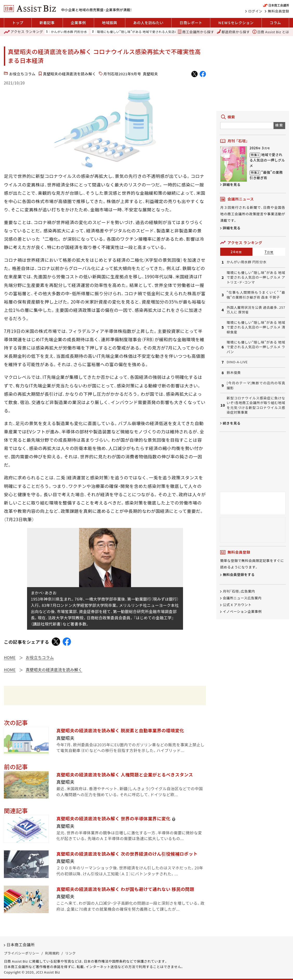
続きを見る (232, 423)
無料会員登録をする (239, 575)
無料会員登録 (278, 11)
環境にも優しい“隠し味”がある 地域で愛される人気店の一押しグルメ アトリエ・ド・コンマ (162, 32)
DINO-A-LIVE (237, 362)
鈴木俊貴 (234, 373)
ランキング (23, 32)
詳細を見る (232, 184)
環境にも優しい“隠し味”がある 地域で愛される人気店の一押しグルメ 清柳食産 (256, 327)
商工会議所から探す (196, 32)
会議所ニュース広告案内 (242, 598)
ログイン (255, 11)
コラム (275, 23)
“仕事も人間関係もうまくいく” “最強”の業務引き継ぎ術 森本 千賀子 (256, 295)
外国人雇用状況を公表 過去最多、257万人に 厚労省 (256, 310)
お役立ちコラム (22, 74)
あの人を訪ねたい (148, 23)
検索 (279, 125)
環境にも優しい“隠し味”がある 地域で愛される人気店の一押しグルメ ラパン (256, 347)
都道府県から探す (233, 32)
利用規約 (52, 953)
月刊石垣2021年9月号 (122, 74)
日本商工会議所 (21, 945)
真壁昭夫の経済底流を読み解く (69, 74)
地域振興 (109, 23)
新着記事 (47, 23)
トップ (18, 23)
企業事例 (78, 23)
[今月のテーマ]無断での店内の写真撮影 (256, 385)
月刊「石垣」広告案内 (239, 591)
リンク (71, 953)
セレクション (236, 23)
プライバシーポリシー (22, 953)
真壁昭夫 (150, 74)
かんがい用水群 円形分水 (69, 32)
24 (236, 252)
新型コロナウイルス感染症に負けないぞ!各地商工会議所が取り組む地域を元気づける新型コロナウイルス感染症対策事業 (256, 405)
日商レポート (191, 23)
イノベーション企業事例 (242, 611)
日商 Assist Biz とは (271, 32)
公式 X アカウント (237, 605)
